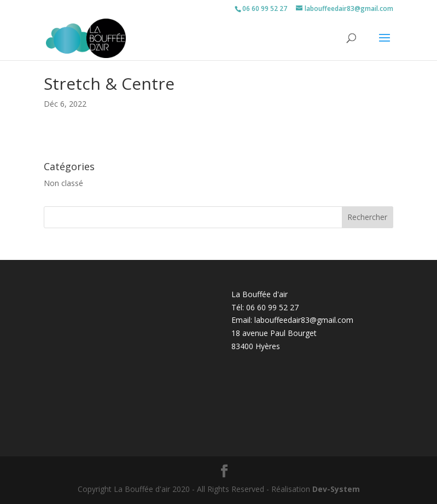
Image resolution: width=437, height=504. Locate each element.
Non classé (63, 183)
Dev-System (336, 489)
